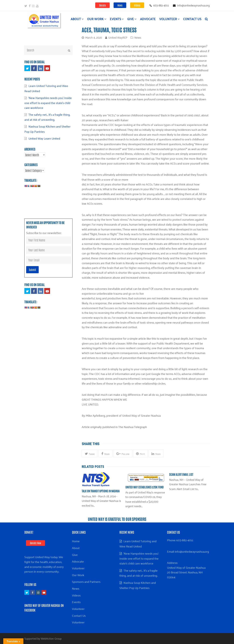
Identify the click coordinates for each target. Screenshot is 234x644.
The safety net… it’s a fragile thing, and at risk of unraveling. (47, 117)
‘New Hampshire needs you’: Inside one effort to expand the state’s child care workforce (48, 103)
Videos (137, 5)
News (120, 5)
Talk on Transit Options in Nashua (101, 491)
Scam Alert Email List (181, 474)
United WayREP (118, 37)
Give (75, 555)
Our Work (78, 575)
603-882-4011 (185, 540)
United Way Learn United (44, 138)
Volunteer (78, 568)
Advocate (78, 561)
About (76, 548)
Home (76, 541)
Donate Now (36, 543)
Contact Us (79, 615)
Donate (102, 5)
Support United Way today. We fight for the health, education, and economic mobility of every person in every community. (44, 564)
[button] (90, 453)
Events (76, 602)
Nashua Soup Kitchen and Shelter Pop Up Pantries (47, 129)
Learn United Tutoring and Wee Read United (138, 544)
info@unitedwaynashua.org (192, 551)
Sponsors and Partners (86, 582)
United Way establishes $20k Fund (145, 487)
